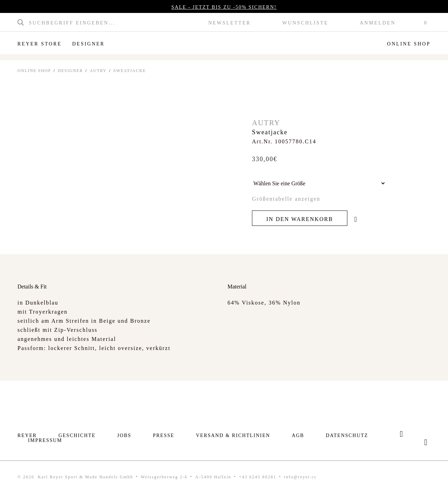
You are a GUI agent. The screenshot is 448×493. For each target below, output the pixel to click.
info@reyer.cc (301, 477)
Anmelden (378, 23)
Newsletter (230, 23)
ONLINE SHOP (34, 71)
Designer (88, 44)
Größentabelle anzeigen (286, 199)
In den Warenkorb (300, 219)
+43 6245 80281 (258, 477)
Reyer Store (39, 44)
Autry (98, 71)
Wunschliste (305, 23)
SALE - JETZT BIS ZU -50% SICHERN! (224, 7)
